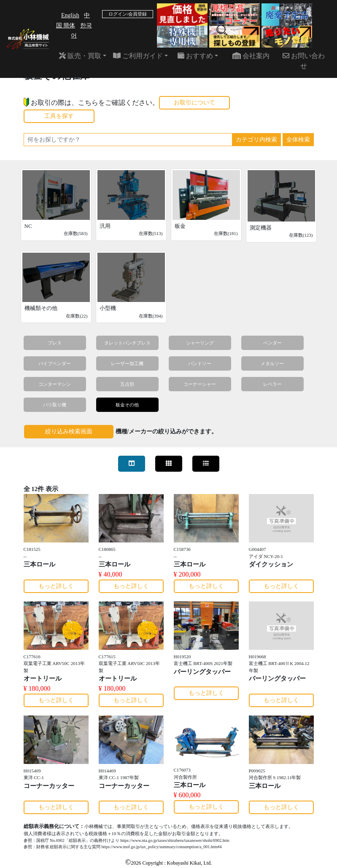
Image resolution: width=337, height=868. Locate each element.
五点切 (127, 384)
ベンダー (272, 343)
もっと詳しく (56, 586)
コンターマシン (55, 384)
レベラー (272, 384)
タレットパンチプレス (127, 343)
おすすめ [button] (195, 56)
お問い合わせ (304, 61)
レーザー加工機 (127, 363)
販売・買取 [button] (80, 56)
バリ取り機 (55, 405)
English (70, 15)
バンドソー (200, 363)
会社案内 (251, 56)
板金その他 (127, 405)
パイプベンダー (55, 363)
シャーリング (200, 343)
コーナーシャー (200, 384)
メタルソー (272, 363)
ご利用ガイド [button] (138, 56)
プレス (55, 343)
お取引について (194, 103)
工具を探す (59, 116)
